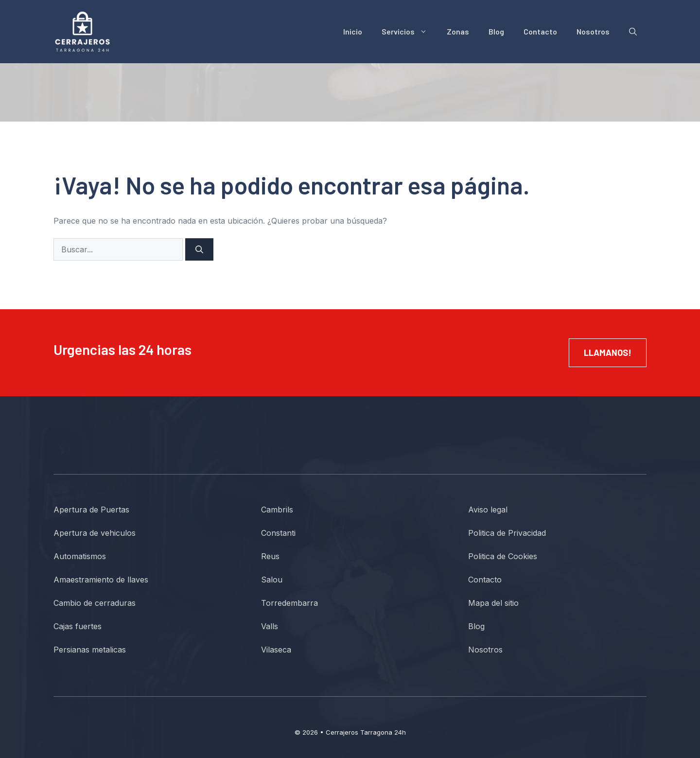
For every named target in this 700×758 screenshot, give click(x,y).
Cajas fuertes (78, 626)
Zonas (458, 31)
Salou (272, 580)
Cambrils (277, 510)
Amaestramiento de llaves (101, 580)
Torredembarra (289, 603)
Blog (496, 31)
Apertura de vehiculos (95, 533)
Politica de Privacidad (507, 533)
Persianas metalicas (90, 650)
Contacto (540, 31)
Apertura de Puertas (91, 510)
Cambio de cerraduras (95, 603)
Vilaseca (276, 650)
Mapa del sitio (493, 603)
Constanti (278, 533)
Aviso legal (488, 510)
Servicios (409, 32)
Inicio (353, 31)
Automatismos (80, 556)
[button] (633, 32)
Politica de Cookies (503, 556)
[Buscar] (199, 249)
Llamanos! (608, 353)
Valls (270, 626)
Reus (270, 556)
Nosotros (593, 31)
